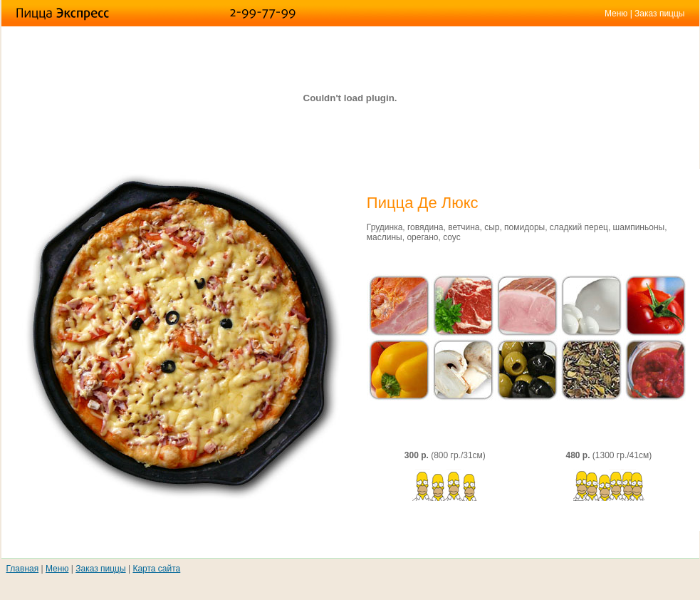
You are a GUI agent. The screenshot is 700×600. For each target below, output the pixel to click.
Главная (23, 569)
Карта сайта (156, 569)
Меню (616, 14)
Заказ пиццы (659, 14)
